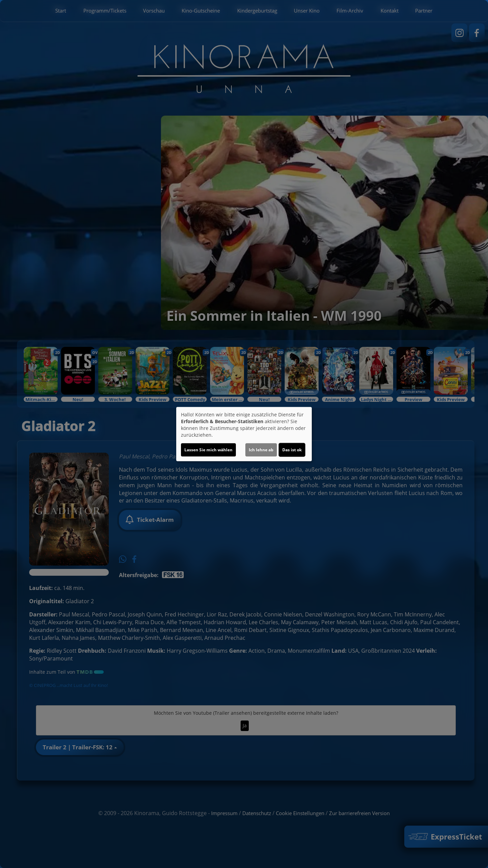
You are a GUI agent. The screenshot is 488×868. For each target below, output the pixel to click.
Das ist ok (292, 450)
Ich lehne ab (261, 450)
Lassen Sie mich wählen (208, 450)
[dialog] (244, 434)
